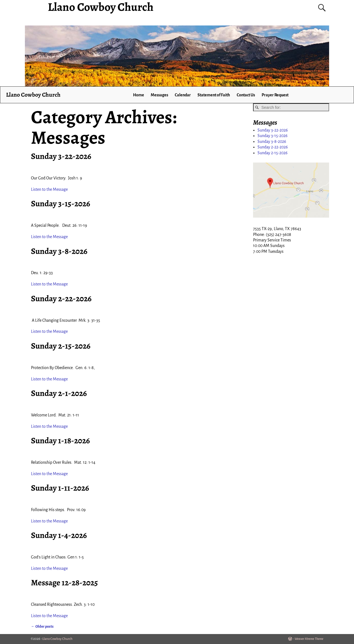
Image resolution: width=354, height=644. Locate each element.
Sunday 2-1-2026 (59, 393)
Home (139, 95)
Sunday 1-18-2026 (60, 441)
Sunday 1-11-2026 (60, 488)
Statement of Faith (214, 95)
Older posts (42, 626)
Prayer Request (275, 95)
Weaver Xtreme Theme (309, 639)
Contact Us (246, 95)
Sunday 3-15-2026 (61, 203)
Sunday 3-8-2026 (59, 251)
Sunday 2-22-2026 (61, 298)
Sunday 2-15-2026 (61, 346)
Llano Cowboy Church (33, 95)
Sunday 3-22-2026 (61, 156)
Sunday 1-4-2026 (59, 535)
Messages (159, 95)
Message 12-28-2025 (64, 583)
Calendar (183, 95)
